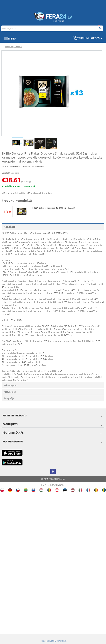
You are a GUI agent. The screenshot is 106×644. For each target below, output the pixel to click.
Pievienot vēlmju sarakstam (54, 641)
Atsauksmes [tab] (10, 392)
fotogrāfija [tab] (9, 398)
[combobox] (52, 28)
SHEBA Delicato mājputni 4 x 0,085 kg (49, 208)
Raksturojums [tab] (11, 385)
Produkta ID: (28, 167)
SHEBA (16, 167)
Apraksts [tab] (10, 227)
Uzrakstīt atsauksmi (11, 173)
